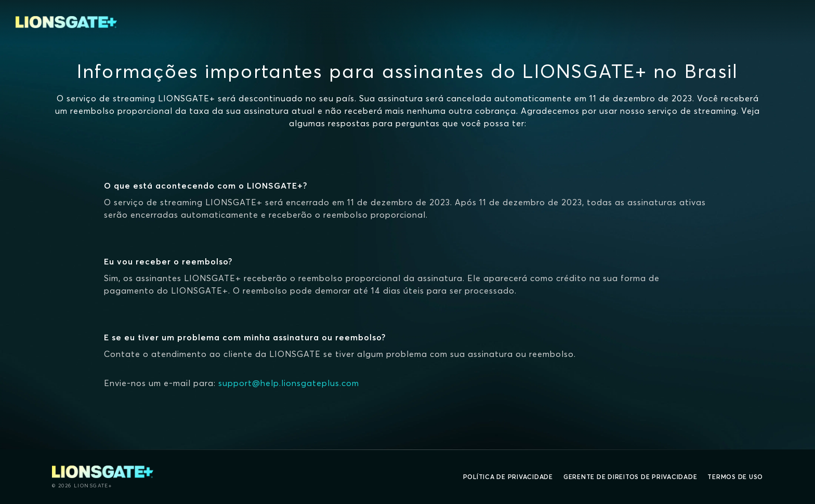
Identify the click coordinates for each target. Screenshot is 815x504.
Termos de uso (735, 477)
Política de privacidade (508, 477)
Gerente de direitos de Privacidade (630, 477)
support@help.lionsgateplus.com (289, 383)
